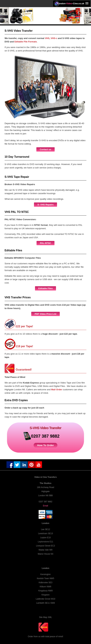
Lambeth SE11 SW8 (45, 603)
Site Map (43, 617)
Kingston (45, 595)
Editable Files (46, 288)
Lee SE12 (45, 529)
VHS (47, 38)
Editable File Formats (26, 42)
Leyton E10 (45, 538)
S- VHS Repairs (45, 205)
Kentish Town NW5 (45, 578)
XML (50, 617)
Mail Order (57, 390)
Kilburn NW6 (45, 587)
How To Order (45, 445)
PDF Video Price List (45, 314)
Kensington (45, 574)
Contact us (45, 149)
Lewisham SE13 (45, 533)
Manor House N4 (45, 554)
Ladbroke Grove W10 (45, 599)
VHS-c (54, 38)
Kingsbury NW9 (45, 591)
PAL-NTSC (45, 243)
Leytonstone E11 (45, 542)
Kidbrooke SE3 (45, 583)
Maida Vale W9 (45, 550)
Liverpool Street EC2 (45, 546)
